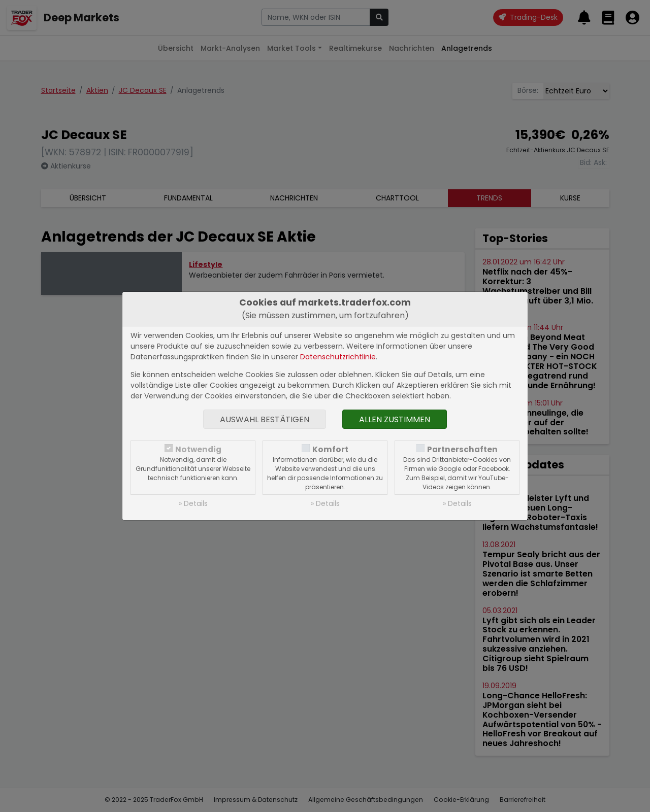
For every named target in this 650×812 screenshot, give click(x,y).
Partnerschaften (462, 449)
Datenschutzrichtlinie (338, 357)
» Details (193, 503)
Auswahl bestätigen (265, 419)
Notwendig (198, 449)
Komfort (330, 449)
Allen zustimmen (395, 419)
